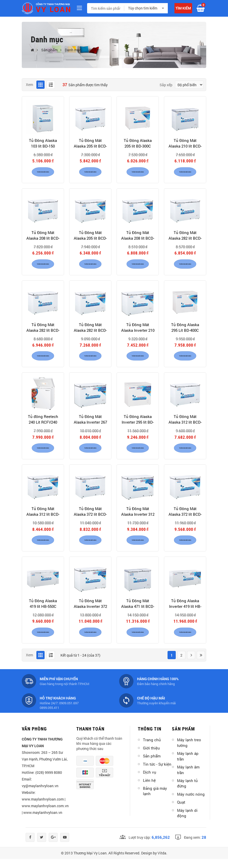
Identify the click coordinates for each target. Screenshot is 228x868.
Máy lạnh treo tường (189, 751)
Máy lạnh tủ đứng (187, 792)
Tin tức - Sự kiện (157, 773)
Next (191, 664)
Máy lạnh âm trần (188, 779)
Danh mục (73, 50)
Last (201, 664)
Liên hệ (149, 789)
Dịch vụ (150, 781)
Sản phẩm (49, 50)
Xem (29, 85)
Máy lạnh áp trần (188, 765)
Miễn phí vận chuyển (59, 687)
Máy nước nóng (191, 803)
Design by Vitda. (154, 862)
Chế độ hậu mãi (151, 707)
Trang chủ (152, 749)
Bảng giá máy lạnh (155, 800)
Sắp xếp (166, 85)
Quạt (181, 811)
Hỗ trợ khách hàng (58, 707)
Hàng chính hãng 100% (158, 687)
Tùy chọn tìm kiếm (143, 8)
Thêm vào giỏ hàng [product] (43, 173)
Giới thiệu (151, 757)
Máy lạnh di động (187, 822)
